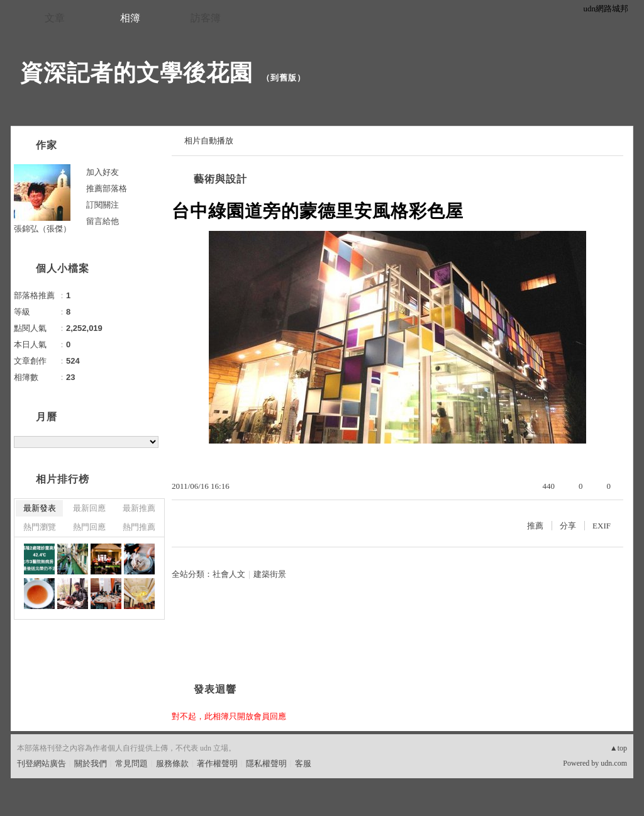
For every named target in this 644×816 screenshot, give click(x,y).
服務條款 (172, 763)
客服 (303, 763)
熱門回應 (89, 527)
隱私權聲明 (266, 763)
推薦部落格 (107, 188)
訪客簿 (206, 18)
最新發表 (40, 508)
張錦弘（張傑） (42, 229)
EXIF (602, 526)
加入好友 (103, 172)
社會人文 (229, 574)
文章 (55, 18)
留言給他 (103, 221)
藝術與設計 (220, 179)
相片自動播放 (209, 141)
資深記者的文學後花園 (136, 73)
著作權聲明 (217, 763)
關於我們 (91, 763)
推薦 (535, 526)
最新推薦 (139, 508)
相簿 (130, 18)
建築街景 (270, 574)
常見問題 (131, 763)
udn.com (614, 763)
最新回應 (89, 508)
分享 (568, 526)
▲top (619, 748)
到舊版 (284, 78)
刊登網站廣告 (42, 763)
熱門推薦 (139, 527)
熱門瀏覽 (40, 527)
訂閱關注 (103, 205)
